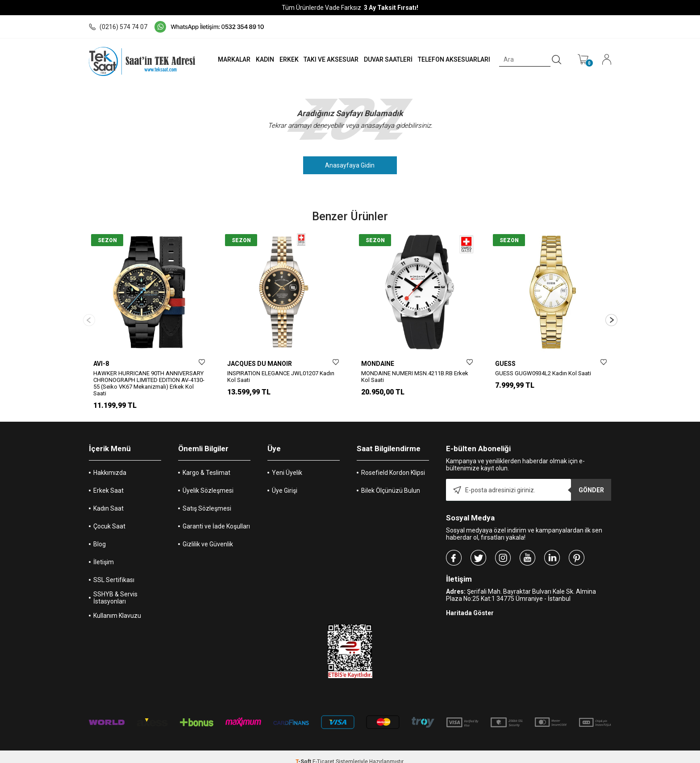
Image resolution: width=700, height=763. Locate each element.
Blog (100, 534)
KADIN (260, 59)
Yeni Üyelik (287, 463)
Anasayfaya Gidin (350, 165)
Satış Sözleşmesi (207, 499)
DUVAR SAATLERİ (385, 59)
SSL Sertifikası (114, 570)
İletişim (104, 552)
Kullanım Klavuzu (117, 606)
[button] (611, 315)
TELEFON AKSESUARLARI (452, 59)
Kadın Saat (108, 499)
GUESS (505, 364)
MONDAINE (378, 364)
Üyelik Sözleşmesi (208, 481)
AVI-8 (101, 364)
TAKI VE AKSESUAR (327, 59)
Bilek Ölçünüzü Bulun (391, 481)
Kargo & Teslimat (206, 463)
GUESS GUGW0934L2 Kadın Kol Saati (543, 373)
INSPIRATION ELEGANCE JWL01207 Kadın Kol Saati (281, 377)
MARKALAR (228, 59)
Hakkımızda (110, 463)
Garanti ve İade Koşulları (216, 516)
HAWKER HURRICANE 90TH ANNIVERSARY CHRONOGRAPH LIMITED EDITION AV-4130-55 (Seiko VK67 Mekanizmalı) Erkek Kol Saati (149, 383)
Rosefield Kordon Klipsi (393, 463)
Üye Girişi (285, 481)
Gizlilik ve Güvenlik (208, 534)
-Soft (304, 752)
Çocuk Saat (109, 516)
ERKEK (285, 59)
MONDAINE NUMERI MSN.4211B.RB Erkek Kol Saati (415, 377)
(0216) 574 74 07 (118, 27)
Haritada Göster (470, 603)
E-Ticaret (323, 752)
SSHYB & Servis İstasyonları (115, 588)
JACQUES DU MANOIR (260, 364)
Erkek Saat (108, 481)
